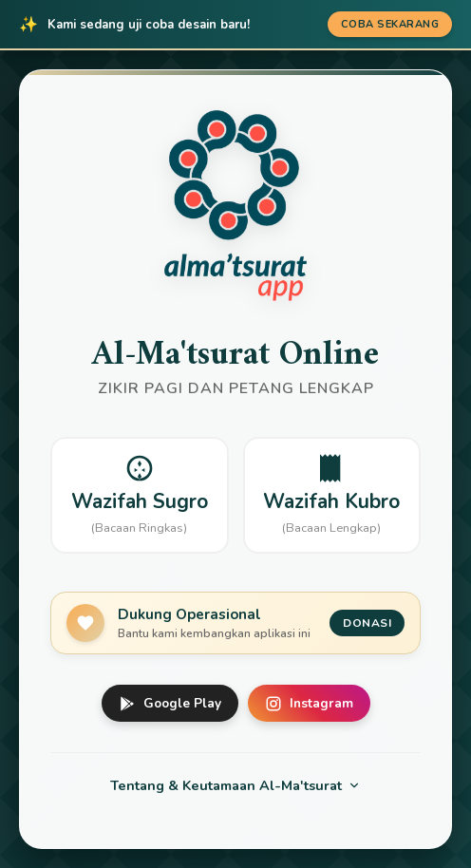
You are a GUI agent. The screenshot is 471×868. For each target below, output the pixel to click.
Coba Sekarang (390, 24)
